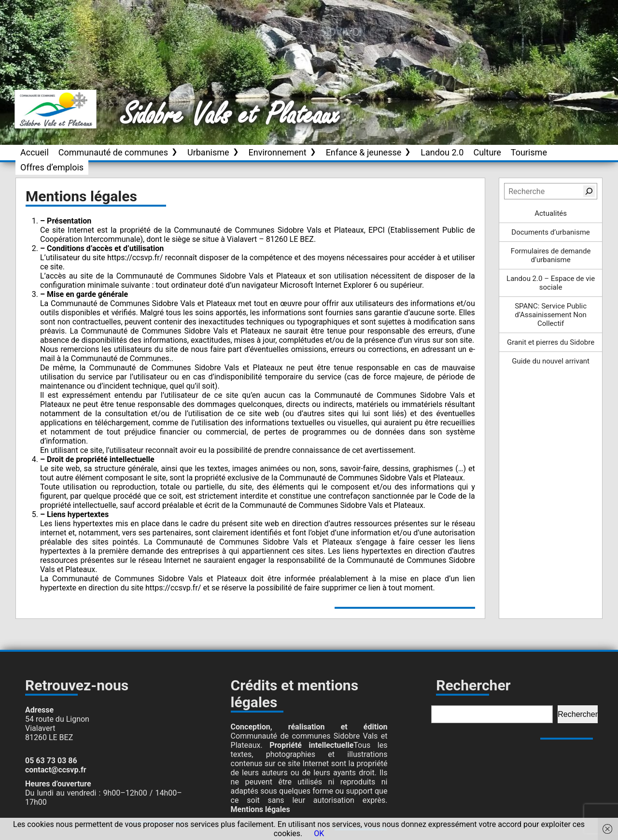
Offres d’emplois (52, 167)
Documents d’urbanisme (550, 232)
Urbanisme (208, 152)
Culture (487, 152)
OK (319, 833)
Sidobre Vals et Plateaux (230, 115)
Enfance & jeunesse (364, 152)
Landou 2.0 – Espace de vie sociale (551, 283)
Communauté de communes (113, 152)
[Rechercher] (589, 191)
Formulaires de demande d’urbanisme (551, 255)
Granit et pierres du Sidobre (551, 342)
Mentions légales (260, 809)
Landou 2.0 (442, 152)
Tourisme (529, 152)
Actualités (551, 213)
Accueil (35, 152)
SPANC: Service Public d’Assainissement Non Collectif (551, 315)
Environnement (278, 152)
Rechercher (578, 714)
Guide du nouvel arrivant (551, 361)
